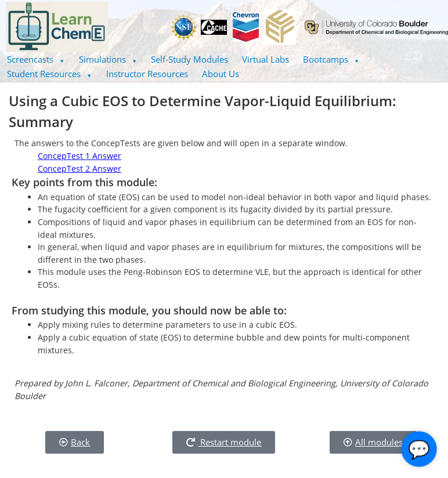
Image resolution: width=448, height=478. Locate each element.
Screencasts (36, 59)
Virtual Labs (265, 59)
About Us (221, 74)
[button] (36, 59)
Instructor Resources (147, 74)
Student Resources (50, 74)
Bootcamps (331, 59)
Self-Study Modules (189, 59)
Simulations (108, 59)
